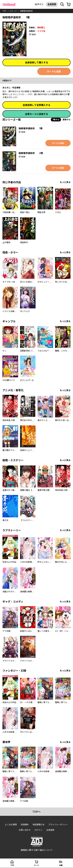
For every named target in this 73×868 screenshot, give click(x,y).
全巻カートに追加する (36, 114)
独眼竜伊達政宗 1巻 (31, 128)
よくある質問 (11, 825)
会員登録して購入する (36, 62)
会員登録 (52, 4)
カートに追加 (54, 71)
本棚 (61, 865)
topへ (36, 812)
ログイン (39, 4)
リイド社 (41, 31)
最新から (67, 120)
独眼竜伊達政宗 (26, 11)
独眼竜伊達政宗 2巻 (31, 153)
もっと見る (65, 182)
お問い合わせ (25, 830)
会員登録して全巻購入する (36, 105)
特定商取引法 (38, 825)
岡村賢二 (41, 28)
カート (36, 865)
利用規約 (25, 825)
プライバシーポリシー (58, 825)
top (4, 11)
